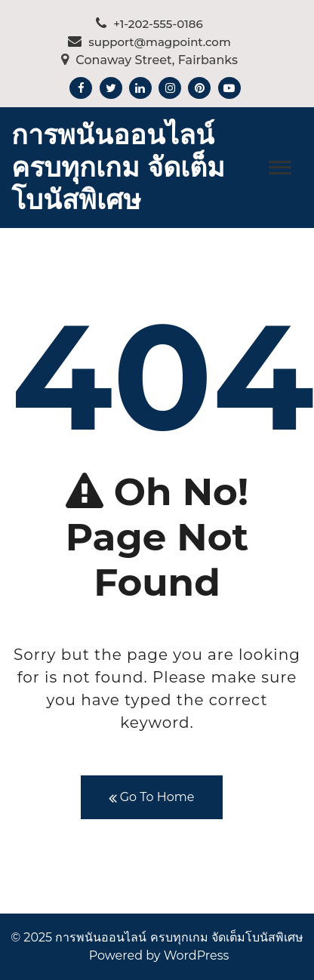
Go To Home (152, 798)
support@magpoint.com (149, 42)
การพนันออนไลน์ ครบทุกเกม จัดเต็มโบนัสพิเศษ (118, 167)
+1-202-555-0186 (149, 24)
